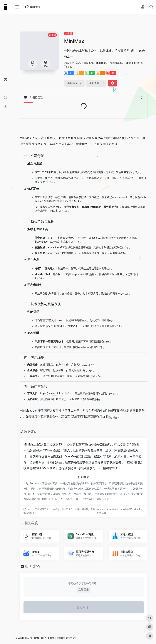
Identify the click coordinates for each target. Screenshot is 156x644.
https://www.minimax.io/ (54, 393)
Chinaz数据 (52, 450)
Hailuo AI (88, 63)
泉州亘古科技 (57, 638)
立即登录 (84, 590)
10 (40, 278)
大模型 (68, 34)
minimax (101, 63)
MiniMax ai (116, 63)
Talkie (68, 67)
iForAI (26, 638)
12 (64, 211)
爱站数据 (34, 450)
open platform (134, 63)
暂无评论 (32, 567)
